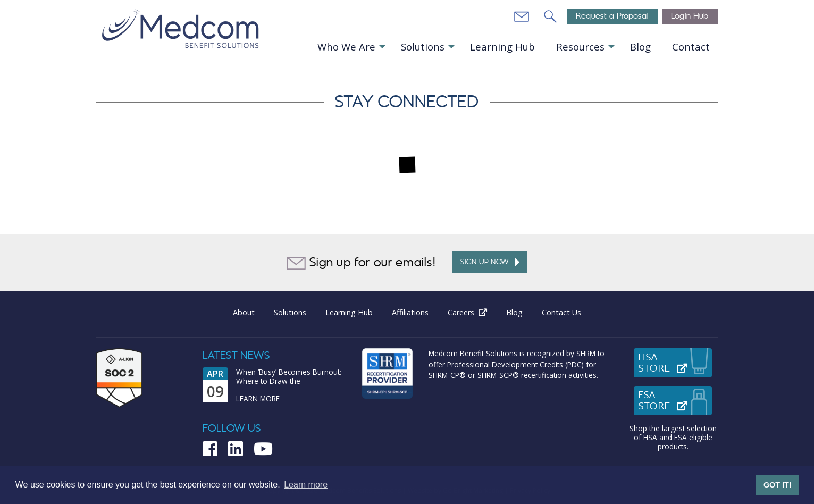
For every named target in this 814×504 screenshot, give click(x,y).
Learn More (258, 398)
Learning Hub (502, 47)
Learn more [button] (306, 485)
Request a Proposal (612, 16)
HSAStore (675, 363)
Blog (640, 47)
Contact (691, 47)
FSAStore (675, 401)
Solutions (423, 47)
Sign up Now (490, 262)
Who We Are (346, 47)
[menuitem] (351, 47)
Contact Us (561, 312)
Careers (472, 312)
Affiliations (410, 312)
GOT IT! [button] (778, 485)
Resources (580, 47)
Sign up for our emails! (361, 263)
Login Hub (690, 16)
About (244, 312)
